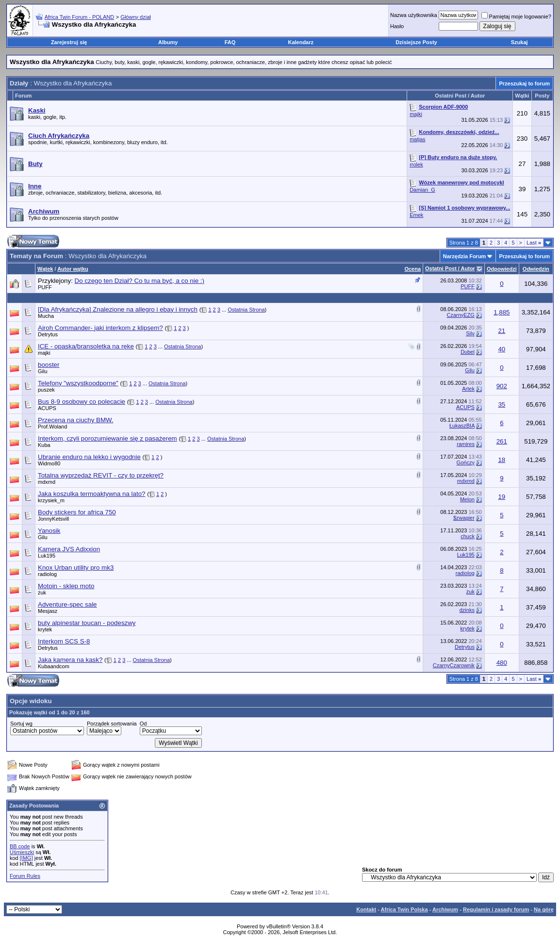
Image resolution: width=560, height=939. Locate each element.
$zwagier (464, 518)
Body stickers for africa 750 (77, 512)
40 (502, 349)
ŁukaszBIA (462, 426)
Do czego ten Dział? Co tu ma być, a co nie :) (140, 281)
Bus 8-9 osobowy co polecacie (82, 402)
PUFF (45, 287)
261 (502, 441)
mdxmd (47, 482)
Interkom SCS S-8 (64, 641)
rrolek (416, 165)
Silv (470, 333)
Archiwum (445, 909)
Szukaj (519, 42)
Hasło (397, 26)
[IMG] (26, 858)
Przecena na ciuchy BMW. (76, 420)
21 (502, 331)
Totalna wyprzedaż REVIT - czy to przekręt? (101, 475)
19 (502, 497)
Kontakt (366, 909)
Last (534, 243)
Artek (468, 389)
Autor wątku (73, 269)
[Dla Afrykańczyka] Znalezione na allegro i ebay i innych (118, 309)
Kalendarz (301, 42)
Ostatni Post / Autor (450, 268)
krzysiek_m (51, 500)
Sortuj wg (21, 724)
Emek (416, 215)
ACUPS (47, 408)
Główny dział (135, 17)
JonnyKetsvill (53, 519)
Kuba (44, 445)
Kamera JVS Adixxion (69, 549)
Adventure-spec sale (67, 604)
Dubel (468, 352)
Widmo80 (49, 463)
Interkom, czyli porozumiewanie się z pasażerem (107, 438)
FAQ (230, 42)
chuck (468, 536)
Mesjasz (48, 611)
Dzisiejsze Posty (416, 42)
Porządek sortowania (112, 724)
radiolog (47, 574)
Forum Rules (25, 876)
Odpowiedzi (502, 269)
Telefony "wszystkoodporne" (78, 383)
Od (143, 724)
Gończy (466, 462)
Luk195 (47, 556)
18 (502, 460)
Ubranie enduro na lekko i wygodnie (89, 457)
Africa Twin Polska (404, 909)
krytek (45, 629)
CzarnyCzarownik (454, 665)
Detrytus (48, 334)
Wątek (45, 269)
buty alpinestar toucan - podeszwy (87, 623)
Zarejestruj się (69, 42)
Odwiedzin (536, 269)
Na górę (544, 909)
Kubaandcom (54, 666)
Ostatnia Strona (246, 310)
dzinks (467, 610)
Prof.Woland (52, 427)
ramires (466, 444)
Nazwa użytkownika (414, 15)
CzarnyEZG (460, 315)
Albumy (168, 42)
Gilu (43, 371)
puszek (46, 390)
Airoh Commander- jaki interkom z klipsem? (100, 328)
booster (49, 365)
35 (502, 404)
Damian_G (422, 190)
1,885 (502, 312)
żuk (42, 593)
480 (502, 663)
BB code (20, 846)
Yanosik (49, 531)
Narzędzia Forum (465, 256)
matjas (417, 139)
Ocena (412, 269)
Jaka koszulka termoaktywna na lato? (92, 494)
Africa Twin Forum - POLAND (79, 17)
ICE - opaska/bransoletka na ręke (86, 346)
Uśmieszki (22, 852)
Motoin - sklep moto (66, 586)
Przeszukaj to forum (524, 83)
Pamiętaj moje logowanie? (516, 16)
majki (416, 114)
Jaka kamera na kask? (70, 660)
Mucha (46, 316)
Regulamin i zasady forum (496, 909)
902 (502, 386)
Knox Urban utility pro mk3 (76, 568)
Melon (467, 499)
